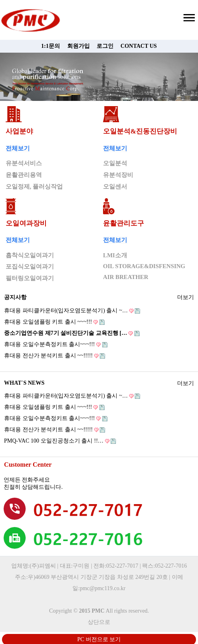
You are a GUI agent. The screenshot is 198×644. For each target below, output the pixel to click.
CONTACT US (139, 46)
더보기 (186, 296)
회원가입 (78, 46)
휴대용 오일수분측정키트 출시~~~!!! (56, 344)
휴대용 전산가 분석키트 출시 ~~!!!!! (55, 356)
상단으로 (99, 622)
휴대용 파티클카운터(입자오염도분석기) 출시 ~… (72, 311)
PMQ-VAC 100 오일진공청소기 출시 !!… (60, 441)
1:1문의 (51, 46)
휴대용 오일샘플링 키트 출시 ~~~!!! (54, 322)
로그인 (105, 46)
